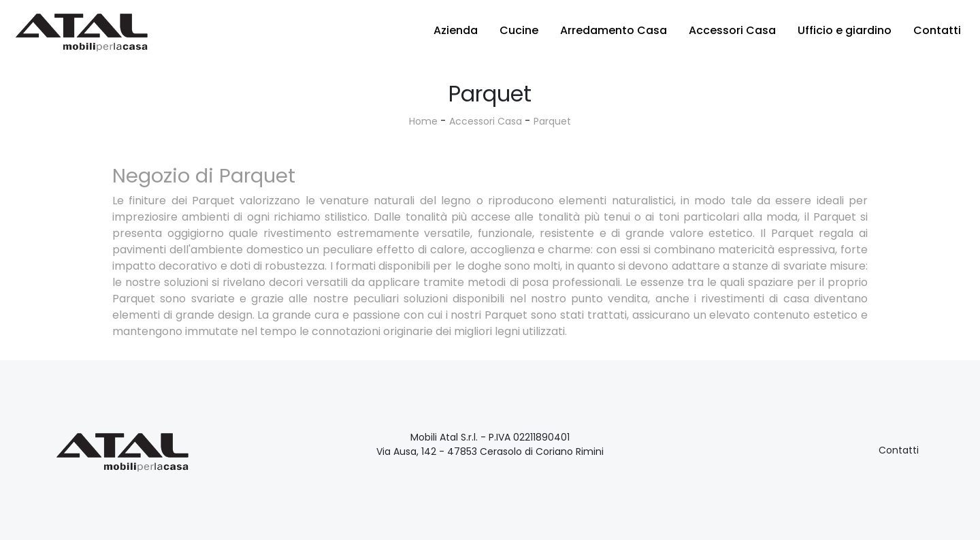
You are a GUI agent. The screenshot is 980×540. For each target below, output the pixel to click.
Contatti (937, 30)
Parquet (552, 121)
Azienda (456, 30)
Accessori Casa (732, 30)
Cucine (519, 30)
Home (423, 121)
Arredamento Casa (614, 30)
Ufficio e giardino (845, 30)
